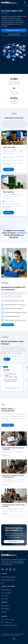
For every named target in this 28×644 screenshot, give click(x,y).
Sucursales (4, 612)
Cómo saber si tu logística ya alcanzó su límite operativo (13, 476)
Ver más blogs (8, 425)
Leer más (6, 455)
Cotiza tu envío (14, 542)
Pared (3, 583)
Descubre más (8, 325)
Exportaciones (5, 599)
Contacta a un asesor (14, 30)
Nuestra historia (5, 606)
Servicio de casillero (6, 593)
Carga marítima (5, 596)
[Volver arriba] (14, 639)
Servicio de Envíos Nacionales (8, 577)
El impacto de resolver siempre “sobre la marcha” (14, 506)
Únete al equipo (5, 609)
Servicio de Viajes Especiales (8, 580)
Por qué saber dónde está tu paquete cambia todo (13, 448)
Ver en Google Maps (12, 388)
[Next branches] (25, 379)
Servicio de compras (6, 590)
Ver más (9, 169)
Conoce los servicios (14, 34)
